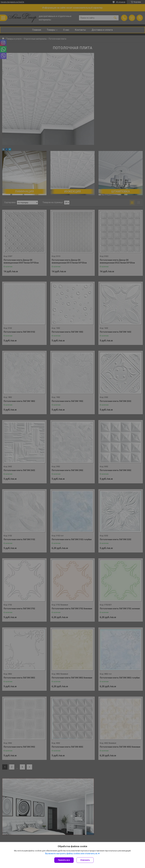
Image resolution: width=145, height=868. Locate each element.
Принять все (64, 860)
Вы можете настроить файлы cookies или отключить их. (72, 853)
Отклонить (85, 860)
